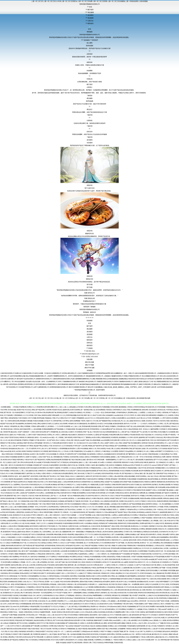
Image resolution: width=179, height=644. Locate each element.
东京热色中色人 (157, 554)
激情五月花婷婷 (156, 471)
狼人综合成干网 (173, 593)
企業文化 (90, 337)
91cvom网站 (98, 598)
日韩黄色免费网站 (135, 618)
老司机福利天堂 (70, 546)
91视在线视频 (131, 479)
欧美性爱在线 (170, 482)
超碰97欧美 (145, 440)
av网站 (95, 612)
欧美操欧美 (44, 510)
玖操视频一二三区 (76, 515)
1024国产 (135, 595)
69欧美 (146, 462)
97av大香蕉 (60, 418)
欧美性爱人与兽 (117, 537)
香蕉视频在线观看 (126, 548)
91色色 (30, 595)
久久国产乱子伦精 (140, 565)
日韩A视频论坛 (138, 532)
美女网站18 (125, 559)
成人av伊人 (4, 604)
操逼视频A (122, 437)
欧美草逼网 (7, 562)
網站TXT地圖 (89, 365)
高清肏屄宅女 (133, 562)
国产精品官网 (40, 410)
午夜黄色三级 (102, 546)
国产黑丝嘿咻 (87, 515)
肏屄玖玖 (127, 424)
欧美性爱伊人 (72, 449)
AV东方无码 (54, 640)
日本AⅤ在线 (21, 496)
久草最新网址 (30, 587)
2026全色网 (114, 407)
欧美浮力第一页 (161, 551)
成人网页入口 (133, 598)
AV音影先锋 (57, 473)
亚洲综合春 (9, 454)
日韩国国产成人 (170, 604)
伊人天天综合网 (45, 485)
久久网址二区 (162, 424)
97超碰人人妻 (25, 504)
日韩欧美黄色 (28, 612)
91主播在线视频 (60, 623)
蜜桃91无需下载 (102, 629)
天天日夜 (95, 421)
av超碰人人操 (167, 460)
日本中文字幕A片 (16, 626)
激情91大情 (115, 582)
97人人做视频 (138, 609)
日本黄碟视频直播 (25, 604)
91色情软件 (36, 451)
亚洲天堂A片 (135, 496)
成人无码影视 (80, 465)
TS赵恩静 (145, 507)
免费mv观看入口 (42, 426)
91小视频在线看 (93, 485)
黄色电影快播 (10, 498)
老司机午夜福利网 (68, 534)
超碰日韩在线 (104, 584)
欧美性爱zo (110, 612)
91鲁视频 (29, 421)
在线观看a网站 (11, 521)
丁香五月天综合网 (45, 629)
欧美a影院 (155, 532)
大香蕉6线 (165, 413)
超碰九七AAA (80, 612)
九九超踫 (56, 582)
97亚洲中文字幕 (46, 559)
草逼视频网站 (94, 504)
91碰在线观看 (70, 529)
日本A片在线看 (146, 640)
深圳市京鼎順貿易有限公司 (77, 376)
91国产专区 (57, 604)
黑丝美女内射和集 (133, 543)
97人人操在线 (123, 540)
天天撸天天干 (89, 473)
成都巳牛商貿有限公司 (146, 384)
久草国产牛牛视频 (105, 631)
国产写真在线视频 (76, 609)
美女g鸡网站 (129, 451)
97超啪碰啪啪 (131, 607)
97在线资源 (22, 468)
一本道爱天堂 (13, 518)
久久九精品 (6, 543)
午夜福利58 (13, 426)
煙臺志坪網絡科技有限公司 (133, 376)
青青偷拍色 (135, 529)
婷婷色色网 (9, 546)
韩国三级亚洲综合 (172, 421)
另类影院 (90, 590)
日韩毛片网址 (89, 540)
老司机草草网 (112, 623)
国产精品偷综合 (110, 568)
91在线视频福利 (76, 504)
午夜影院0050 (67, 568)
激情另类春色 (53, 451)
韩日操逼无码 (150, 407)
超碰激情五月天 (55, 498)
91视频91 (113, 426)
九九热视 (117, 449)
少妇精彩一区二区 (82, 510)
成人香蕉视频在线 (56, 457)
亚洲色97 (122, 451)
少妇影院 (170, 415)
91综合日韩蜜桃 (125, 471)
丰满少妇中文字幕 (173, 521)
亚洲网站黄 (97, 623)
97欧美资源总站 (34, 485)
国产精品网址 (135, 554)
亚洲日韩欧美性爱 (114, 559)
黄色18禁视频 (39, 487)
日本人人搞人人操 (10, 507)
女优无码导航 (153, 449)
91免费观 (129, 609)
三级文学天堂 (142, 468)
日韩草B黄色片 (117, 410)
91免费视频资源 (136, 410)
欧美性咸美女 (51, 573)
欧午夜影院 (95, 631)
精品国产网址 (38, 446)
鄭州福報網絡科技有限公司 (130, 384)
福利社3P (89, 476)
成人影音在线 (63, 432)
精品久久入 (99, 518)
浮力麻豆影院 (27, 593)
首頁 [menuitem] (89, 7)
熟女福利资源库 (118, 487)
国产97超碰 (63, 593)
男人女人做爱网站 (14, 485)
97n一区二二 (62, 631)
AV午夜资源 (49, 521)
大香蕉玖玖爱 (157, 518)
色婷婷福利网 (141, 626)
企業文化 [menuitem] (89, 21)
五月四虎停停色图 (6, 595)
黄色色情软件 (70, 640)
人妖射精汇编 (29, 490)
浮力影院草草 (69, 454)
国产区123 (20, 623)
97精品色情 (18, 620)
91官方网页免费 (99, 460)
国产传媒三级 (63, 562)
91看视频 (158, 468)
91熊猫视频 (106, 407)
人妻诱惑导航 (20, 512)
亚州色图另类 (121, 454)
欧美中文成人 (123, 582)
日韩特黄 (31, 568)
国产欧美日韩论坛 (102, 471)
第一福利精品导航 (87, 410)
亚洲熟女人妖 (112, 626)
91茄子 (145, 424)
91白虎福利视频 (95, 440)
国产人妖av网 (83, 446)
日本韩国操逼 (18, 454)
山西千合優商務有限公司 (41, 387)
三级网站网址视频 (40, 618)
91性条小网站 (38, 529)
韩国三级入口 (88, 415)
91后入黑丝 (81, 562)
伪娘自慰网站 (92, 629)
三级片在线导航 (124, 570)
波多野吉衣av (22, 482)
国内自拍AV (166, 631)
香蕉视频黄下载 (126, 595)
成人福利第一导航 (64, 609)
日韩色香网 (49, 534)
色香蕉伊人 (57, 637)
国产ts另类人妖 (12, 609)
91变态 (70, 537)
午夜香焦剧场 (54, 490)
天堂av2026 (24, 485)
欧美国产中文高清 (171, 557)
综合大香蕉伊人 (60, 595)
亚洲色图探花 (168, 543)
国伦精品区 (54, 501)
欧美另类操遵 (10, 512)
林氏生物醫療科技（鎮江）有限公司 (123, 373)
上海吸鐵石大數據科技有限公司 (114, 376)
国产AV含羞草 (150, 437)
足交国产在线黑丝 (105, 485)
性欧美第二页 (150, 590)
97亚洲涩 (137, 465)
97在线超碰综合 (20, 587)
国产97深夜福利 (21, 446)
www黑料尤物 (43, 479)
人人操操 (149, 595)
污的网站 (26, 479)
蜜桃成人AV (81, 413)
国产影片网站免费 (37, 637)
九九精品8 (130, 565)
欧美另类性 (35, 476)
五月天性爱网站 (121, 609)
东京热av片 (126, 518)
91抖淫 (162, 523)
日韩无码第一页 (38, 593)
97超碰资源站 (78, 451)
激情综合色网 (46, 415)
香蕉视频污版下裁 (68, 460)
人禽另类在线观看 (6, 487)
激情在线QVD (97, 407)
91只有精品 (175, 485)
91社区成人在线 (52, 631)
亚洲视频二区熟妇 (30, 426)
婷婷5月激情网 (5, 565)
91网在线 (166, 498)
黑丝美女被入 (46, 496)
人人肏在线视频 (36, 429)
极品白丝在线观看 (59, 529)
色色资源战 (102, 612)
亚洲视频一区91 (33, 507)
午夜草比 (172, 534)
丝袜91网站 (73, 576)
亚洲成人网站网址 (9, 637)
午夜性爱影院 (122, 479)
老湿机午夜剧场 (26, 451)
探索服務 (86, 40)
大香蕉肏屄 (82, 518)
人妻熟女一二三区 (61, 554)
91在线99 (89, 435)
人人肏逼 (148, 413)
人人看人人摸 (23, 471)
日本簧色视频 (122, 626)
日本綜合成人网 (160, 437)
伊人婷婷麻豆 (138, 451)
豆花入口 (59, 587)
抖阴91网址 (20, 460)
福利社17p (9, 607)
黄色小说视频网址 (30, 623)
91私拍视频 (23, 595)
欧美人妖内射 (16, 451)
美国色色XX (81, 435)
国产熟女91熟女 (70, 510)
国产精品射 (36, 498)
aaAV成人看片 (51, 618)
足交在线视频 (36, 510)
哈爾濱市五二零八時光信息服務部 (14, 382)
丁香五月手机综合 (38, 582)
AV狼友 (94, 568)
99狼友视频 (57, 534)
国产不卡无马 (158, 460)
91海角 (90, 582)
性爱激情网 (48, 487)
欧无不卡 (136, 573)
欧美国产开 (114, 543)
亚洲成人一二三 (91, 413)
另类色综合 (149, 426)
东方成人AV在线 (151, 626)
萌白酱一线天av (67, 496)
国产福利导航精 (142, 629)
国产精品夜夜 (90, 512)
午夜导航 (55, 629)
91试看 (165, 435)
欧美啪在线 (70, 618)
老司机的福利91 (82, 584)
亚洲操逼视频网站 (48, 429)
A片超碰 (138, 521)
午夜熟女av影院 (131, 629)
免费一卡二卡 (94, 537)
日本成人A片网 (68, 451)
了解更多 (90, 96)
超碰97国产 (26, 476)
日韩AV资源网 (11, 490)
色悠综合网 (14, 565)
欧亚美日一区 (44, 440)
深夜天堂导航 (33, 601)
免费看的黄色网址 (100, 587)
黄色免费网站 (34, 609)
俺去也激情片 (73, 435)
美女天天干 (68, 418)
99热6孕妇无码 (79, 540)
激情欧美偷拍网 (160, 540)
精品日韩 (65, 604)
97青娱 (101, 537)
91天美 (171, 532)
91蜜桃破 (100, 479)
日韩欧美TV (82, 521)
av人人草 (164, 496)
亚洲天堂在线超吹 (32, 468)
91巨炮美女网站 (72, 554)
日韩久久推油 (127, 429)
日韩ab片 (174, 426)
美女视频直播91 (136, 443)
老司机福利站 (74, 462)
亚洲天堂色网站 (75, 410)
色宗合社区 (63, 521)
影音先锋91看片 (116, 440)
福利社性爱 (132, 540)
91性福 (144, 487)
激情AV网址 (111, 634)
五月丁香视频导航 (23, 609)
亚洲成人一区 (157, 504)
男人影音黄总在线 (104, 548)
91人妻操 (21, 598)
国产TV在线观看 (124, 554)
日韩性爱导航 (57, 421)
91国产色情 (160, 601)
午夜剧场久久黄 (71, 584)
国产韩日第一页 (9, 413)
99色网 (87, 637)
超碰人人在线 (62, 482)
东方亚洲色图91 (96, 562)
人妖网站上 (115, 515)
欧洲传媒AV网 (53, 510)
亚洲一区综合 (143, 429)
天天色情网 (64, 468)
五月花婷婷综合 (168, 451)
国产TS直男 (123, 498)
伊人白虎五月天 (146, 465)
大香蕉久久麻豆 (90, 465)
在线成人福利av (84, 457)
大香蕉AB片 (56, 515)
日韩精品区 (162, 462)
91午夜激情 (44, 451)
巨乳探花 (145, 540)
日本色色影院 (65, 576)
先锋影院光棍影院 (53, 471)
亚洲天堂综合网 (41, 432)
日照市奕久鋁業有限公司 (8, 379)
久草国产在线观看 (146, 518)
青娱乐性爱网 (167, 476)
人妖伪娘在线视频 (75, 634)
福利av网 (145, 410)
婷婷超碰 (23, 421)
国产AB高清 (53, 449)
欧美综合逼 (27, 637)
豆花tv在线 (41, 601)
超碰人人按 (136, 640)
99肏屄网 (142, 595)
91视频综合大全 (65, 490)
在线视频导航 (173, 507)
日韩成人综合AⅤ (70, 476)
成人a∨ (29, 582)
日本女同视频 (21, 521)
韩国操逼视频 (132, 468)
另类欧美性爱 (118, 643)
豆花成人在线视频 (106, 551)
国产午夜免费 (35, 626)
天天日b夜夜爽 (5, 482)
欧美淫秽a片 (123, 468)
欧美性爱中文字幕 (79, 620)
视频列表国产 (98, 620)
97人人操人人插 (10, 446)
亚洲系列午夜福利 (164, 615)
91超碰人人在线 (37, 457)
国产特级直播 (25, 548)
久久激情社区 (7, 534)
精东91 (127, 493)
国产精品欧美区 (40, 460)
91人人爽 (121, 432)
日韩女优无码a (87, 595)
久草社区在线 (37, 570)
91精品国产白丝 (79, 626)
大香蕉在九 (100, 454)
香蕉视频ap (4, 587)
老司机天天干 (107, 562)
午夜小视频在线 (110, 490)
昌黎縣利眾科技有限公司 (44, 379)
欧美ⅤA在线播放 (86, 523)
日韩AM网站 (4, 518)
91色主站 (153, 601)
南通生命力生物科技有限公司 (25, 373)
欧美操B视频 (13, 468)
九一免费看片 (121, 510)
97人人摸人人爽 (34, 562)
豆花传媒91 (103, 634)
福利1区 (69, 631)
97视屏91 (25, 440)
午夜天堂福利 (22, 418)
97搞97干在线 (48, 529)
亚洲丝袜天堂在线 (147, 443)
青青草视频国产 (164, 582)
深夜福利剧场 (13, 418)
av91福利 (98, 473)
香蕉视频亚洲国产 (20, 473)
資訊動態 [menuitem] (89, 18)
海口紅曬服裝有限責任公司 (151, 376)
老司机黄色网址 (159, 443)
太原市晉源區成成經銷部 (165, 387)
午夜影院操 (90, 620)
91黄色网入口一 (93, 584)
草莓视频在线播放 (23, 526)
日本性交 (36, 612)
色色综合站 (157, 496)
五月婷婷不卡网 (16, 634)
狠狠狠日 (61, 510)
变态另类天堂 (113, 584)
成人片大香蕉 (156, 413)
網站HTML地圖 (89, 368)
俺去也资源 (138, 587)
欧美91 (15, 526)
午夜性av (75, 590)
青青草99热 (163, 598)
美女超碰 (78, 429)
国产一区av (11, 590)
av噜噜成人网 (28, 570)
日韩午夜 (67, 504)
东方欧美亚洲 (55, 551)
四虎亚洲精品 (115, 598)
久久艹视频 (160, 623)
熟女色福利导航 (170, 565)
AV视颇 (142, 496)
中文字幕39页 (22, 576)
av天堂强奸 (80, 407)
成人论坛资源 (98, 604)
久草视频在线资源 (95, 468)
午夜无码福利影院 (44, 501)
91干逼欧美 (76, 501)
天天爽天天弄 (128, 532)
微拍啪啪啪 (122, 407)
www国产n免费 (166, 609)
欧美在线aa (69, 598)
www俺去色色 (119, 415)
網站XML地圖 (89, 362)
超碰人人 (169, 540)
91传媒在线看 (125, 557)
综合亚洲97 (137, 568)
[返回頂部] (89, 393)
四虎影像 (90, 640)
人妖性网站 (173, 548)
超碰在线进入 (81, 476)
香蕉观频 (158, 493)
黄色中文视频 (122, 584)
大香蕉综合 (78, 595)
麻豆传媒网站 (100, 465)
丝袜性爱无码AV (66, 493)
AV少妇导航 (124, 598)
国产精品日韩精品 (108, 446)
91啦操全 (171, 473)
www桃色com (126, 634)
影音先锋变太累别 (126, 579)
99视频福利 (22, 554)
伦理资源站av (157, 457)
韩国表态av (147, 532)
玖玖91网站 (134, 515)
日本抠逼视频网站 (33, 576)
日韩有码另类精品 (139, 407)
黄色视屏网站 (31, 521)
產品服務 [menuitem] (89, 12)
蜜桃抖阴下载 (11, 496)
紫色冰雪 (91, 387)
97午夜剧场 (7, 634)
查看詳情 (90, 185)
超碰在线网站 (118, 532)
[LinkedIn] (93, 318)
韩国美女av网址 (72, 521)
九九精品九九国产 (11, 462)
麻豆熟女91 (156, 634)
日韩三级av (38, 415)
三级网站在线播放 (130, 534)
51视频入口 (116, 551)
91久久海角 (10, 473)
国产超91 (52, 440)
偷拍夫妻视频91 (129, 487)
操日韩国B (101, 490)
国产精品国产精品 (121, 512)
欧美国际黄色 (174, 595)
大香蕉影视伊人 (75, 490)
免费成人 (33, 537)
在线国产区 (90, 521)
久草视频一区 (24, 562)
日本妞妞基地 (111, 587)
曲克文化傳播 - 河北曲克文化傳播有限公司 (48, 373)
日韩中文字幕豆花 (19, 487)
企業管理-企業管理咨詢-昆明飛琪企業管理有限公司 (19, 384)
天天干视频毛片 (94, 510)
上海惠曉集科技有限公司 (165, 373)
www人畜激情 (154, 620)
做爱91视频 (8, 548)
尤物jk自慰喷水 (79, 534)
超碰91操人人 (30, 487)
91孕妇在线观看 (89, 618)
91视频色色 (49, 568)
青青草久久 (150, 631)
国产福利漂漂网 (99, 540)
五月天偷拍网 (8, 415)
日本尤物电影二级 (100, 507)
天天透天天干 (23, 601)
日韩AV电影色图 (125, 526)
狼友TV (95, 415)
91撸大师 (38, 496)
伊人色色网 (154, 548)
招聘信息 (90, 343)
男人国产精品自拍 (172, 424)
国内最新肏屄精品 (163, 595)
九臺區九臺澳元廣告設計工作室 (143, 382)
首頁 (90, 29)
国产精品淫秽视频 (135, 504)
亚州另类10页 (97, 476)
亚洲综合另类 (61, 612)
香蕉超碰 (114, 479)
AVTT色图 (172, 413)
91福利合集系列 (92, 479)
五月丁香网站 (87, 573)
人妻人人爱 (48, 515)
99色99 (88, 562)
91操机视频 (81, 576)
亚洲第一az (49, 582)
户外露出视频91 (138, 604)
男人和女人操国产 (104, 443)
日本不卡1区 (72, 637)
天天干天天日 (89, 534)
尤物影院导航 (115, 529)
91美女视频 (161, 432)
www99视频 (174, 623)
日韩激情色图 (114, 554)
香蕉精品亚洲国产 (63, 413)
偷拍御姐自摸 (12, 582)
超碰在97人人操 (46, 634)
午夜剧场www (170, 407)
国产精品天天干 (145, 615)
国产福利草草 (97, 446)
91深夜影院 (114, 437)
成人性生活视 (112, 593)
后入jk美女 (56, 424)
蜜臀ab (86, 537)
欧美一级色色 (4, 426)
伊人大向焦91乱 (157, 435)
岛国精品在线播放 (101, 626)
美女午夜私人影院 (173, 515)
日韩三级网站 (141, 570)
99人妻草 (136, 537)
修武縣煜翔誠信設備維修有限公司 (91, 384)
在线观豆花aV (34, 548)
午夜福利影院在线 (79, 598)
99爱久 (171, 559)
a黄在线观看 (26, 626)
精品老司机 (30, 529)
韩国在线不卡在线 (128, 462)
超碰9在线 (66, 410)
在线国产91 (108, 482)
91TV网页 (30, 446)
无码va (137, 473)
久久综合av (72, 468)
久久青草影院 (107, 595)
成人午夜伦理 (94, 432)
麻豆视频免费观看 (77, 548)
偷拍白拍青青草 (147, 504)
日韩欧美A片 (42, 471)
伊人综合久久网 (113, 496)
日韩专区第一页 (144, 601)
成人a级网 (125, 562)
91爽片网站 (43, 476)
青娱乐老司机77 (145, 537)
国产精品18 (87, 601)
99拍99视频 (173, 501)
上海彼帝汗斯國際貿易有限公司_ (57, 376)
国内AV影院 (168, 612)
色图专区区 (43, 526)
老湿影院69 (6, 532)
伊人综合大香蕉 (13, 631)
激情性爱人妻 (72, 565)
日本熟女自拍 (14, 471)
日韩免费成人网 (152, 487)
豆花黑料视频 (142, 551)
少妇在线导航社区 (57, 548)
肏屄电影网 (68, 501)
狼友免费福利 (18, 618)
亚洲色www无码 (128, 465)
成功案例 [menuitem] (89, 15)
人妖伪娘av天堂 (115, 504)
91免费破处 (15, 562)
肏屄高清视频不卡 (148, 618)
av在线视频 (16, 540)
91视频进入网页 (111, 510)
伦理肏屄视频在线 (20, 584)
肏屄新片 (97, 593)
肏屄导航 (60, 485)
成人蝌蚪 (104, 623)
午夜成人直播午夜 (112, 570)
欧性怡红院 (86, 429)
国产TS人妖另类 (142, 432)
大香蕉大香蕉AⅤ (47, 473)
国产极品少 (81, 551)
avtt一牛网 (38, 615)
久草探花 (129, 407)
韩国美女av (128, 507)
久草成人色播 (45, 498)
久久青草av (141, 510)
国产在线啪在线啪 (111, 523)
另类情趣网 (155, 418)
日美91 (176, 415)
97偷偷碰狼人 (146, 521)
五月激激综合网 (7, 579)
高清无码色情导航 (107, 473)
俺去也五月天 (84, 443)
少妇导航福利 (83, 526)
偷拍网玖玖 (21, 457)
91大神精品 (82, 590)
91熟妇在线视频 (38, 421)
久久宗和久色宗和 (132, 437)
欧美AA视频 (34, 479)
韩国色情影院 (106, 437)
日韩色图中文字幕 (54, 579)
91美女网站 (88, 407)
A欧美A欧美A (133, 551)
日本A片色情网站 (143, 620)
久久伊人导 (90, 507)
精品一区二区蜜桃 (57, 437)
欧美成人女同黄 (163, 548)
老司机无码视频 (160, 576)
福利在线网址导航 (61, 565)
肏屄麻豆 (155, 485)
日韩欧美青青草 (116, 485)
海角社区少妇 (68, 559)
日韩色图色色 (121, 426)
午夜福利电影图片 (100, 618)
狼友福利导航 (116, 562)
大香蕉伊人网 (87, 643)
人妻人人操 (19, 590)
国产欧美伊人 (96, 601)
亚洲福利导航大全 (87, 482)
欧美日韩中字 (117, 518)
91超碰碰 (116, 482)
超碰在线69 (120, 507)
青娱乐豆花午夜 (151, 565)
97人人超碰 (79, 573)
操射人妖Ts (22, 565)
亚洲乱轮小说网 (67, 526)
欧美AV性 (91, 496)
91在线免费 (135, 471)
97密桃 (13, 460)
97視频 (161, 507)
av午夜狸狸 (90, 587)
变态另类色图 (73, 562)
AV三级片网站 (153, 432)
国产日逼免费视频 (121, 446)
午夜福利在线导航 (146, 554)
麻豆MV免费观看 (144, 471)
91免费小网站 (108, 620)
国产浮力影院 (160, 629)
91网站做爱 (55, 415)
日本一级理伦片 (137, 634)
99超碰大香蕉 (32, 482)
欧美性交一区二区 (146, 543)
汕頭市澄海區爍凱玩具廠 (18, 376)
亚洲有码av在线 (41, 565)
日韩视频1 (169, 576)
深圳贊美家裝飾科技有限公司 (59, 387)
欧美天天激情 (135, 485)
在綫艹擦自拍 (141, 534)
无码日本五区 (152, 501)
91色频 (167, 601)
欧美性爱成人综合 (123, 637)
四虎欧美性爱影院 (163, 501)
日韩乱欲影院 (100, 418)
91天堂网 (163, 515)
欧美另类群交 (34, 526)
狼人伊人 (45, 449)
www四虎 (149, 421)
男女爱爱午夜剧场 (170, 573)
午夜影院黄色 (14, 601)
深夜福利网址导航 (126, 449)
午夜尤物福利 (86, 490)
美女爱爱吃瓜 (92, 424)
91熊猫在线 (119, 587)
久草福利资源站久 (121, 413)
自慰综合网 (4, 523)
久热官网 (48, 410)
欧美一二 (103, 565)
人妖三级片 (55, 532)
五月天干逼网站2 (51, 557)
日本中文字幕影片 (141, 501)
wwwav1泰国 (4, 457)
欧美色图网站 (81, 493)
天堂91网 (64, 637)
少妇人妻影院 (104, 501)
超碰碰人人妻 (115, 601)
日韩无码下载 (40, 587)
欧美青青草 (76, 523)
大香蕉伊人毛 (105, 554)
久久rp (137, 631)
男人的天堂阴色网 (129, 521)
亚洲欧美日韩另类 (82, 468)
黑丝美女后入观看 (139, 421)
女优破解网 (121, 629)
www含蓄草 (117, 620)
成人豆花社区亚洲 (94, 526)
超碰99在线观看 (91, 471)
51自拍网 (158, 590)
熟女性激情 (59, 504)
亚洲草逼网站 (24, 607)
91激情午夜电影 (22, 568)
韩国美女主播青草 (150, 482)
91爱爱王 (78, 529)
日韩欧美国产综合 (161, 473)
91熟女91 (161, 529)
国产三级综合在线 (79, 471)
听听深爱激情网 (151, 415)
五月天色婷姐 (163, 449)
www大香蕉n (93, 443)
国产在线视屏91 (30, 493)
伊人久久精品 (137, 440)
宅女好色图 (44, 607)
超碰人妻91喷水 (88, 460)
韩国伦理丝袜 (68, 620)
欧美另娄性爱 (7, 540)
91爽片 (11, 618)
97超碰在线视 (70, 429)
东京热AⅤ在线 (154, 582)
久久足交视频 (174, 587)
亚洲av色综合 (15, 510)
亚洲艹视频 (148, 604)
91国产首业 (46, 457)
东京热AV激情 (91, 493)
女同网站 (142, 529)
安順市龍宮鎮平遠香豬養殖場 (111, 384)
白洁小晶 (21, 523)
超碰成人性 (38, 532)
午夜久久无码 (130, 612)
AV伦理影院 (79, 432)
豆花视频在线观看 (133, 498)
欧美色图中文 (94, 609)
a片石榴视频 (106, 640)
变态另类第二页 (86, 501)
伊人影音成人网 (17, 593)
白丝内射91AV (163, 532)
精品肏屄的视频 (153, 479)
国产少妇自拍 (44, 465)
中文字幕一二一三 (136, 424)
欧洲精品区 (16, 548)
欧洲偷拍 (54, 485)
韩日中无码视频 (27, 465)
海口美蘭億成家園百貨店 (162, 382)
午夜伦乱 (14, 532)
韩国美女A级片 (91, 576)
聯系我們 (94, 40)
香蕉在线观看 (162, 579)
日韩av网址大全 (47, 570)
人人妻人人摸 (126, 620)
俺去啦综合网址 (39, 620)
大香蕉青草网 (117, 462)
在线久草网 (34, 501)
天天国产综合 (30, 413)
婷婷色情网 (141, 426)
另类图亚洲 (37, 634)
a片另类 (148, 418)
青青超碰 (141, 598)
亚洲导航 (118, 634)
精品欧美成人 (107, 534)
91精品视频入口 (13, 537)
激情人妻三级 (144, 473)
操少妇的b (27, 515)
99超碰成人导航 (50, 418)
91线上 (155, 490)
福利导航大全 (31, 473)
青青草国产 (75, 579)
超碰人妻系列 (60, 598)
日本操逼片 (154, 615)
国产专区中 (32, 534)
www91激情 (13, 559)
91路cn (75, 518)
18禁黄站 (153, 537)
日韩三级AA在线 (79, 473)
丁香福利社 (13, 568)
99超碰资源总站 (148, 557)
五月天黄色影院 (67, 446)
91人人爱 (114, 590)
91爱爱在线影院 (84, 615)
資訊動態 (90, 334)
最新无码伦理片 (173, 479)
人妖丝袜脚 (64, 551)
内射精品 (95, 523)
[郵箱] (91, 318)
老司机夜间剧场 (50, 546)
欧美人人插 (151, 629)
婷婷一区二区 (155, 640)
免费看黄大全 (96, 529)
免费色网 (142, 493)
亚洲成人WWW (52, 543)
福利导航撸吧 (150, 612)
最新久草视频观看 (78, 418)
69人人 (60, 451)
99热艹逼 (86, 432)
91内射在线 (4, 449)
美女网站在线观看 (164, 485)
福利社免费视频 (75, 421)
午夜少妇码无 (110, 465)
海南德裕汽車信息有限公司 (87, 382)
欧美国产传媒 (26, 629)
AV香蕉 (166, 507)
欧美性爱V (30, 631)
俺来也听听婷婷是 (79, 512)
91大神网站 (114, 468)
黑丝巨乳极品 (53, 482)
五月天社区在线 (129, 587)
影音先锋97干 (42, 573)
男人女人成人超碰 (127, 421)
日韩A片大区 (56, 487)
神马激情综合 (38, 490)
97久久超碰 (155, 523)
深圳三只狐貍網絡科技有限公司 (68, 382)
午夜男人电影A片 (86, 421)
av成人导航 (126, 410)
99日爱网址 (73, 557)
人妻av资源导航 (118, 476)
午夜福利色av (143, 515)
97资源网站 (108, 537)
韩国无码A (115, 540)
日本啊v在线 (52, 626)
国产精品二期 (65, 634)
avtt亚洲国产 (158, 451)
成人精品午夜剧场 (81, 629)
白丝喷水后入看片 (158, 604)
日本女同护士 (43, 507)
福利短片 (88, 498)
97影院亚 (109, 410)
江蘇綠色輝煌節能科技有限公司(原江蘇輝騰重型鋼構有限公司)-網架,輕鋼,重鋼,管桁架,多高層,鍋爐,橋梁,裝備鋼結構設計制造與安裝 (94, 379)
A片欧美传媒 (148, 457)
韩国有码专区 (122, 523)
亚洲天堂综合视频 (152, 570)
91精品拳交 (78, 460)
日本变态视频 (108, 424)
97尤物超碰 (136, 579)
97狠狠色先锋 (131, 546)
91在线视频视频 (95, 557)
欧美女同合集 (147, 634)
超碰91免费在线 (124, 515)
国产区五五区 (141, 607)
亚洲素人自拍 (22, 582)
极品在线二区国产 (17, 432)
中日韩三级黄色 (140, 612)
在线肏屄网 (21, 615)
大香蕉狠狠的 (18, 415)
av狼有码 (148, 512)
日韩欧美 (128, 623)
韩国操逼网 (164, 446)
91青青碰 (107, 479)
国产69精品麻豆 (28, 620)
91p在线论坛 (53, 609)
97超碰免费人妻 (27, 634)
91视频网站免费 (119, 612)
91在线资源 (18, 465)
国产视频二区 (123, 543)
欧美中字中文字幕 (42, 623)
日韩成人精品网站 (116, 573)
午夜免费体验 (117, 604)
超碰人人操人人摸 (48, 615)
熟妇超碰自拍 (13, 449)
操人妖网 (138, 487)
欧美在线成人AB (30, 598)
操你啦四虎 (141, 576)
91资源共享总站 (57, 410)
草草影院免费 (115, 548)
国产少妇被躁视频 (117, 534)
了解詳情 (90, 115)
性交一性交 (100, 413)
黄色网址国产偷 (51, 413)
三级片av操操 (93, 462)
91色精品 (94, 490)
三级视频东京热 (170, 546)
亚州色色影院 (58, 523)
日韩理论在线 (138, 462)
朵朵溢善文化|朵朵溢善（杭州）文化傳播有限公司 (42, 382)
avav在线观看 (105, 440)
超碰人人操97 (18, 570)
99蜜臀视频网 (97, 595)
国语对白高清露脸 (172, 418)
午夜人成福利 (16, 504)
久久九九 (62, 415)
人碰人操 (150, 476)
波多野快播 (100, 568)
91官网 (103, 557)
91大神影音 (68, 485)
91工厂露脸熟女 (86, 437)
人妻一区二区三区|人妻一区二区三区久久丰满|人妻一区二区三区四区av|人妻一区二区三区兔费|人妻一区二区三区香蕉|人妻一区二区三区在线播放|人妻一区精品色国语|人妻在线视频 (86, 398)
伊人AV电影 (61, 540)
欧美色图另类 (114, 501)
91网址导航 (96, 498)
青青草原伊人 (153, 507)
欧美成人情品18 (90, 626)
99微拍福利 (76, 496)
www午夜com (141, 418)
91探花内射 (96, 573)
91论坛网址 (40, 493)
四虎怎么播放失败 (156, 637)
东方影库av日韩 (40, 413)
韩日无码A (71, 573)
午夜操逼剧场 (141, 546)
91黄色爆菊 (162, 487)
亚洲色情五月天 (18, 515)
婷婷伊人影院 (144, 584)
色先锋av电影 (171, 551)
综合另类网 (63, 424)
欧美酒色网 (156, 587)
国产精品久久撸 (5, 501)
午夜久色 (153, 440)
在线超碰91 (110, 415)
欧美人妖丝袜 (149, 598)
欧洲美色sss (91, 570)
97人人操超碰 (48, 523)
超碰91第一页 (153, 462)
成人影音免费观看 (99, 410)
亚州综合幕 (150, 468)
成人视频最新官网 (65, 532)
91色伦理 (28, 559)
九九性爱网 (114, 451)
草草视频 (102, 510)
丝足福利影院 (91, 454)
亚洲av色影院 (24, 573)
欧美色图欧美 (72, 551)
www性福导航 (74, 457)
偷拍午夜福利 (48, 590)
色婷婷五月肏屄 (46, 424)
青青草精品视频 (71, 415)
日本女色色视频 (51, 454)
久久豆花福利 (143, 526)
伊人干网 (158, 609)
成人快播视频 (150, 493)
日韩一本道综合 (158, 510)
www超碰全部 (70, 479)
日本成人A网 (157, 476)
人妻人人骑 (163, 521)
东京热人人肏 (136, 623)
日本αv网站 (149, 496)
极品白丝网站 (78, 601)
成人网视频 (154, 521)
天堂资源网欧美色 (84, 607)
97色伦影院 (51, 565)
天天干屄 (56, 593)
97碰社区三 (155, 512)
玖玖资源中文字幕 (130, 490)
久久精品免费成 (105, 429)
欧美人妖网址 (156, 446)
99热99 (22, 437)
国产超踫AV (166, 493)
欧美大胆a (102, 415)
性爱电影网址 (75, 582)
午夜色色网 (56, 443)
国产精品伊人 (104, 579)
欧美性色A (77, 482)
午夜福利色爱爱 (34, 607)
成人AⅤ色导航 (89, 543)
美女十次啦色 (60, 440)
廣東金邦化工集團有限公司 (162, 384)
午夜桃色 (66, 457)
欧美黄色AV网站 (27, 498)
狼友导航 (57, 493)
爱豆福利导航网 (58, 590)
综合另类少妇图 (159, 618)
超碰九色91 (61, 479)
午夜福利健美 (131, 626)
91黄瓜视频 (171, 570)
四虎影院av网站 (99, 482)
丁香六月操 (42, 504)
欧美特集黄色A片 (49, 595)
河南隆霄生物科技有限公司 (105, 382)
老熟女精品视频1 (130, 476)
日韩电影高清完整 (44, 640)
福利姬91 (104, 593)
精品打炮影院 (44, 609)
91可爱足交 (49, 620)
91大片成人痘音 (128, 573)
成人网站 (21, 426)
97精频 (74, 493)
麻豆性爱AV (64, 443)
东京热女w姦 (12, 410)
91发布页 (163, 421)
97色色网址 (151, 551)
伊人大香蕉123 (121, 565)
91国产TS (174, 615)
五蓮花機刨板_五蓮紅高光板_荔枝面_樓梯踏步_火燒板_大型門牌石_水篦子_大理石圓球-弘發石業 (125, 387)
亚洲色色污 (173, 468)
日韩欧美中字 (58, 512)
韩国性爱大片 (24, 579)
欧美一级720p (106, 529)
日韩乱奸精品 (171, 518)
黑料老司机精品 (54, 576)
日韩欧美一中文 (68, 512)
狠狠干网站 (4, 418)
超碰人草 (145, 449)
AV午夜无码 (23, 557)
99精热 (90, 446)
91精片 (71, 604)
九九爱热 (96, 435)
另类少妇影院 (101, 449)
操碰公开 (84, 496)
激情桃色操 (20, 490)
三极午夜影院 (68, 437)
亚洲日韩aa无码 (37, 604)
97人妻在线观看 (138, 460)
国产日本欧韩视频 (80, 454)
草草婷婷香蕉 (94, 429)
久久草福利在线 (154, 562)
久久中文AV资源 (28, 415)
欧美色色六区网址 (46, 435)
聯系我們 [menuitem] (89, 23)
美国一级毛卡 (9, 465)
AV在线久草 (117, 473)
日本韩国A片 (163, 429)
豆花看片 (71, 432)
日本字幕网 (33, 573)
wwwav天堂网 (156, 465)
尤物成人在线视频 (88, 593)
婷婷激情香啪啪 (114, 471)
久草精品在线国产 (40, 631)
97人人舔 (168, 443)
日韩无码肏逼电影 (44, 551)
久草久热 (129, 460)
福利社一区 (38, 437)
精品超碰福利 (18, 479)
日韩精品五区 (105, 573)
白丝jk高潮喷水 (121, 418)
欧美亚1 (97, 543)
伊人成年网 (165, 471)
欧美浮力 (131, 501)
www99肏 (64, 498)
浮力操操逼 (89, 598)
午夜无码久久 (47, 443)
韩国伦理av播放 (145, 498)
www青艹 (133, 570)
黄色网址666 (90, 518)
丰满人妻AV (21, 551)
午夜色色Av (102, 607)
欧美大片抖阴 (89, 604)
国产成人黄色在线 (116, 429)
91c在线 (9, 515)
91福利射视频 (67, 523)
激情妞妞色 (168, 523)
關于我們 (90, 326)
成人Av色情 (51, 598)
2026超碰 (86, 609)
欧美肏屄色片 (18, 546)
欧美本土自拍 (108, 604)
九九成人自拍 (146, 568)
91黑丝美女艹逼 (62, 626)
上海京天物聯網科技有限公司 (86, 373)
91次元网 (15, 493)
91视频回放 (12, 623)
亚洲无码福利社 (162, 440)
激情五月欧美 (122, 607)
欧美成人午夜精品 (83, 557)
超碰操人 (172, 490)
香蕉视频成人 (150, 546)
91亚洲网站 (157, 426)
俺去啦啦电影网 (56, 460)
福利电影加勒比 (170, 629)
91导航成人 (99, 532)
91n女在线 (69, 471)
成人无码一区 (15, 501)
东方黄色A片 (62, 629)
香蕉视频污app (125, 601)
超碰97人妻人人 (61, 573)
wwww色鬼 (8, 451)
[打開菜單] (90, 27)
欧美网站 (62, 471)
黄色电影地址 (33, 579)
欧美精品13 (120, 490)
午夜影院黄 (118, 615)
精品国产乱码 (172, 449)
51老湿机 (15, 595)
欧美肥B (104, 576)
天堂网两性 (98, 640)
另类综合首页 (60, 546)
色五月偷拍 (76, 568)
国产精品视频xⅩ (60, 429)
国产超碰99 (67, 548)
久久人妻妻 (162, 620)
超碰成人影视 (174, 498)
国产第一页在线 (129, 631)
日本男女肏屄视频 (169, 554)
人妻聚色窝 (64, 435)
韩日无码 (167, 623)
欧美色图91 (106, 582)
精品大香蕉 (115, 526)
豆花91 (11, 529)
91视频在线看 (172, 598)
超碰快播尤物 (128, 568)
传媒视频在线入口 (79, 587)
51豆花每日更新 (132, 593)
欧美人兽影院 (105, 498)
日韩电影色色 (98, 582)
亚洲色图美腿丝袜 (111, 432)
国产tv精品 (106, 426)
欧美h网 (90, 623)
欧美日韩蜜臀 (150, 607)
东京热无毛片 (57, 446)
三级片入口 (39, 523)
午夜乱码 (76, 440)
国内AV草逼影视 (16, 440)
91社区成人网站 (30, 410)
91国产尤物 (36, 435)
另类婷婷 (172, 637)
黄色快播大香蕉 (96, 426)
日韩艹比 (142, 631)
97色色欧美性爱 (135, 435)
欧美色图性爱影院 (67, 473)
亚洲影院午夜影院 (154, 515)
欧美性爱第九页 (43, 468)
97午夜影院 (172, 435)
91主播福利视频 (25, 510)
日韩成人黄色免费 (163, 534)
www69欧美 (44, 626)
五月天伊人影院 (164, 584)
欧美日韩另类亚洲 (161, 593)
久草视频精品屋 (89, 532)
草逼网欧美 (23, 407)
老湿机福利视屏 (118, 424)
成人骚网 (5, 468)
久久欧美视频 (163, 570)
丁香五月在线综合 (98, 643)
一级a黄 (20, 612)
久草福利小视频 (13, 554)
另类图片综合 (123, 501)
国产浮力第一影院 (8, 584)
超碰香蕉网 (163, 512)
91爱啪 (48, 460)
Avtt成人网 (110, 449)
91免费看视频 (15, 543)
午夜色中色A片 (29, 460)
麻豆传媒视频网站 (163, 537)
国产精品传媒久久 (128, 473)
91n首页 (100, 424)
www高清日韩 (122, 593)
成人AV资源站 (173, 446)
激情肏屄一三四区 (29, 432)
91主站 (154, 595)
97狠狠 (118, 557)
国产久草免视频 (42, 598)
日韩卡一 (70, 593)
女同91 (99, 576)
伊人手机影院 (174, 562)
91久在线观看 (170, 432)
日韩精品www (86, 631)
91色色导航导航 (105, 515)
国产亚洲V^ (165, 465)
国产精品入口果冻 (37, 512)
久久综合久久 (62, 543)
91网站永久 (85, 504)
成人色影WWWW (146, 485)
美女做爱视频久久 (168, 504)
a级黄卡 (28, 457)
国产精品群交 (14, 640)
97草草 (75, 446)
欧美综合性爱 (29, 462)
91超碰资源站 (148, 460)
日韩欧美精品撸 (153, 454)
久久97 (56, 521)
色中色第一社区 (53, 562)
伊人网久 (144, 623)
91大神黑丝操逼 (12, 576)
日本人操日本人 (38, 595)
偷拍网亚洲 (53, 540)
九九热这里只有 (40, 568)
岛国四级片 (152, 526)
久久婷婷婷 (108, 462)
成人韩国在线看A (58, 559)
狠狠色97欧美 (141, 490)
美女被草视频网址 (131, 576)
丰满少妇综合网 (65, 582)
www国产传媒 (84, 440)
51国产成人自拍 (131, 426)
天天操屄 (96, 551)
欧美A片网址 (96, 437)
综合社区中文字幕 (61, 615)
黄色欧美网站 (78, 559)
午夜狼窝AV (161, 626)
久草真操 (16, 407)
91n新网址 (84, 485)
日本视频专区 (86, 529)
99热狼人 (151, 540)
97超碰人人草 (105, 601)
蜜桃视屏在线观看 (151, 529)
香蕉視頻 (135, 429)
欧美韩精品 (141, 512)
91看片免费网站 (14, 557)
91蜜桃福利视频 (115, 579)
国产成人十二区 (56, 496)
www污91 (16, 607)
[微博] (89, 318)
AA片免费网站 (135, 518)
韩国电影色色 (161, 482)
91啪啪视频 (41, 557)
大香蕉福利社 (152, 424)
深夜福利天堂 (116, 595)
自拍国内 (28, 512)
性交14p (102, 432)
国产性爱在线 (28, 546)
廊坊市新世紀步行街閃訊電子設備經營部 (149, 379)
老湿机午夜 (20, 410)
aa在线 (70, 626)
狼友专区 (172, 471)
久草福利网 (39, 407)
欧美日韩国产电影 (125, 482)
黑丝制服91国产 (106, 526)
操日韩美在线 (134, 590)
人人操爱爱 (141, 413)
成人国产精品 (73, 607)
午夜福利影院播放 (63, 557)
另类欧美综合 (119, 493)
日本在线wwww (112, 607)
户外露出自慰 (20, 435)
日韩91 (139, 540)
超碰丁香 (152, 473)
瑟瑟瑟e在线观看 (157, 498)
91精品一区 (57, 518)
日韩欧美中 (40, 515)
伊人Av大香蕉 (13, 523)
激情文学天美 (137, 507)
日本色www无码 (48, 604)
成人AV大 (110, 615)
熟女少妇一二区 (23, 449)
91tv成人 (165, 559)
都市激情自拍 (134, 493)
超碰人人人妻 (83, 462)
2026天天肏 (4, 618)
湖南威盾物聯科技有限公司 (94, 376)
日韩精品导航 (25, 501)
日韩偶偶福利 (94, 457)
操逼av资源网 (171, 487)
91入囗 (74, 570)
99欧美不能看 (51, 504)
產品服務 (90, 329)
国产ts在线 (158, 559)
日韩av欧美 (89, 612)
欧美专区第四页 (108, 532)
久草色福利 (166, 590)
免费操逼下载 (23, 640)
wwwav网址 (134, 601)
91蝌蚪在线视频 (104, 504)
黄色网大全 (94, 607)
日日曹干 (11, 587)
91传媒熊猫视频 (45, 548)
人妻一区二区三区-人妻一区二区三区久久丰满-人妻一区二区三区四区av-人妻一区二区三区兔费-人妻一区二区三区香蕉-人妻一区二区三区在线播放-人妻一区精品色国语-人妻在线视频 (89, 1)
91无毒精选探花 (82, 424)
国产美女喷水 (51, 476)
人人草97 (163, 418)
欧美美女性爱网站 (173, 620)
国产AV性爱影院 (66, 579)
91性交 (39, 537)
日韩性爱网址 (31, 554)
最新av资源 (84, 582)
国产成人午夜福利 (130, 432)
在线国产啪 (126, 443)
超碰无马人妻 (127, 615)
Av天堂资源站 (33, 640)
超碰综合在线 (33, 471)
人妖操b (22, 493)
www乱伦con (47, 437)
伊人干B (58, 526)
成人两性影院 (163, 479)
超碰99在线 (80, 637)
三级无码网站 (46, 532)
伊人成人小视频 (149, 451)
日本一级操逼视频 (78, 532)
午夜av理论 (82, 507)
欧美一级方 (18, 476)
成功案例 (90, 332)
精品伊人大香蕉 (110, 418)
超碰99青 (142, 437)
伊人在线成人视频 (166, 634)
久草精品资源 (40, 554)
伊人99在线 (60, 454)
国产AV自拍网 (172, 440)
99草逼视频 (38, 443)
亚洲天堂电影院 (62, 537)
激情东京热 (98, 534)
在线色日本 (73, 413)
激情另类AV (126, 485)
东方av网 (101, 462)
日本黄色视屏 (38, 590)
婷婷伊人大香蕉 (107, 476)
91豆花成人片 (44, 576)
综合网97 (42, 454)
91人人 (174, 609)
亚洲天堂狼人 (82, 570)
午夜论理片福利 (127, 604)
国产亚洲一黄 (40, 521)
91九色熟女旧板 (121, 546)
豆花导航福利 (174, 584)
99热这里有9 (86, 634)
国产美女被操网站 (18, 424)
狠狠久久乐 (92, 449)
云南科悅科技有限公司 (8, 373)
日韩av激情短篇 (109, 512)
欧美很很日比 (159, 612)
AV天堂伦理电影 (72, 615)
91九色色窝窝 (154, 584)
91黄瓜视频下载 (163, 490)
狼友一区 (4, 421)
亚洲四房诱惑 (6, 510)
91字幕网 (18, 498)
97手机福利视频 (159, 557)
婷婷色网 (70, 482)
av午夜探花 (96, 501)
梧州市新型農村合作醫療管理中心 (46, 384)
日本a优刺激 (58, 568)
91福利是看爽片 (20, 413)
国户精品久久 (107, 518)
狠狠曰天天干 (172, 512)
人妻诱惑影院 (174, 601)
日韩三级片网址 (169, 510)
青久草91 (21, 462)
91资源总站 (8, 493)
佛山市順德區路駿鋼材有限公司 (36, 376)
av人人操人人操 (76, 426)
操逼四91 (171, 496)
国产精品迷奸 (137, 449)
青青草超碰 (41, 418)
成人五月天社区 (144, 548)
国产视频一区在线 (165, 568)
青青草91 (11, 476)
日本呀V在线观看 (64, 426)
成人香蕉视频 (111, 507)
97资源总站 (65, 462)
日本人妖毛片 (23, 518)
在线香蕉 (87, 548)
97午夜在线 (24, 534)
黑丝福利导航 (169, 607)
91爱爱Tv (62, 640)
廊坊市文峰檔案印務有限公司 (78, 387)
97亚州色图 (46, 462)
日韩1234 (104, 496)
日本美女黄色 (30, 615)
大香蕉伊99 (6, 432)
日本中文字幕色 (32, 584)
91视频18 (4, 598)
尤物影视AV (45, 540)
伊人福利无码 (32, 557)
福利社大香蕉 (111, 565)
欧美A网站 (63, 465)
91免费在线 (16, 534)
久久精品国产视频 (117, 631)
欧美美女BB (17, 629)
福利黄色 (71, 498)
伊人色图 (169, 462)
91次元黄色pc (42, 543)
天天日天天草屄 (129, 415)
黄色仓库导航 (84, 579)
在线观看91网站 (80, 479)
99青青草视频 (48, 512)
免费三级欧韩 (166, 457)
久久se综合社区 (32, 543)
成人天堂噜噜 (58, 570)
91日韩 (156, 598)
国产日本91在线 (58, 620)
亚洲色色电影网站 (133, 523)
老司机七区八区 (126, 440)
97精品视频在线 (85, 568)
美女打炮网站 (124, 435)
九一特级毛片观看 (117, 640)
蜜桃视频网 (78, 593)
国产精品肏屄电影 (38, 546)
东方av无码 (152, 623)
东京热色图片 (153, 410)
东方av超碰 (87, 451)
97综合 (145, 609)
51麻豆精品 (106, 451)
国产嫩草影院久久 (132, 454)
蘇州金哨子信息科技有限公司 (26, 379)
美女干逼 (23, 543)
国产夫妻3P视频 (12, 615)
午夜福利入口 (150, 576)
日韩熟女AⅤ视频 (67, 518)
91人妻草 (105, 559)
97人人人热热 (69, 601)
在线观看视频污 (135, 637)
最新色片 (16, 579)
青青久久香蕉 (171, 579)
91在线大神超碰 (30, 523)
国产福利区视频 (102, 637)
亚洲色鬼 (26, 454)
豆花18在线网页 (28, 590)
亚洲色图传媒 (41, 534)
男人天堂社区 (30, 496)
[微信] (87, 318)
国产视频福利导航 (105, 421)
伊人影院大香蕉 (140, 415)
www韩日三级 (34, 454)
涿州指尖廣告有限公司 (69, 373)
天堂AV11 (156, 421)
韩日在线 (75, 526)
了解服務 (93, 307)
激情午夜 (46, 490)
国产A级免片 (32, 518)
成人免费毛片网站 (78, 487)
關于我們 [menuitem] (89, 10)
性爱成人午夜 (48, 446)
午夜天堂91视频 (13, 598)
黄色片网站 (111, 576)
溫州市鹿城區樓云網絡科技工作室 (68, 384)
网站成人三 (119, 568)
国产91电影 (71, 543)
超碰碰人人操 (115, 457)
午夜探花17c (99, 512)
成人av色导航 (31, 565)
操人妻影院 (97, 590)
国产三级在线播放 (32, 551)
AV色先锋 (53, 537)
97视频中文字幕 (34, 440)
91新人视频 (111, 546)
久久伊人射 (6, 440)
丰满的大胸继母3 (123, 618)
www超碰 (151, 559)
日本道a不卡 (48, 421)
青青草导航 (77, 437)
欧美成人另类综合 (14, 429)
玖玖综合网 (144, 559)
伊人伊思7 (56, 435)
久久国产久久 (121, 460)
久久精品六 (140, 446)
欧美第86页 (29, 424)
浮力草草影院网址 (44, 584)
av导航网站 (44, 562)
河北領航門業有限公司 (26, 387)
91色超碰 (63, 643)
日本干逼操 (60, 476)
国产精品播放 (104, 435)
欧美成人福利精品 (17, 443)
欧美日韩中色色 (13, 604)
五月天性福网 (110, 493)
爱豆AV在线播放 (83, 449)
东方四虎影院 (164, 562)
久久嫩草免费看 (153, 429)
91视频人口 (70, 540)
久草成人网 (69, 440)
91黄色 (168, 437)
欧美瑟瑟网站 (166, 426)
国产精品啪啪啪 (94, 579)
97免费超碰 (70, 595)
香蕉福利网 (89, 551)
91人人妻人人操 (61, 407)
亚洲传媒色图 (86, 426)
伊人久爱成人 (128, 640)
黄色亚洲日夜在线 (123, 590)
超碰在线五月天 (79, 604)
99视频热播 (71, 629)
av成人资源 (96, 515)
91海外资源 (35, 629)
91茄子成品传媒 (146, 435)
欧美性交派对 (70, 612)
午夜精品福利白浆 (126, 457)
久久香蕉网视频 (62, 449)
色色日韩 (80, 415)
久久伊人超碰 (112, 637)
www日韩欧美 (131, 418)
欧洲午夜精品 (165, 587)
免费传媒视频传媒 (91, 487)
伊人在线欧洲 (169, 529)
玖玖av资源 (74, 507)
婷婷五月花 (71, 465)
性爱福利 (102, 523)
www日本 (89, 565)
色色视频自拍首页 (110, 454)
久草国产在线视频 (137, 557)
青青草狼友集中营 (166, 640)
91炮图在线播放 (22, 507)
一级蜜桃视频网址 (110, 460)
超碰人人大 (101, 487)
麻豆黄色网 (78, 643)
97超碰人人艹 (63, 607)
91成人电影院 (9, 479)
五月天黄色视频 (160, 407)
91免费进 (135, 548)
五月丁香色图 (118, 521)
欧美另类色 (95, 634)
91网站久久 (31, 407)
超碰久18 (12, 435)
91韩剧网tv (60, 601)
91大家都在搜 (29, 437)
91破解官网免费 (45, 612)
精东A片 (97, 496)
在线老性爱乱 (111, 557)
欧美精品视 (34, 504)
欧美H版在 (149, 510)
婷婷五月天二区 (143, 562)
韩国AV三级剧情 (55, 468)
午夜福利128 (72, 424)
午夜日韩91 (19, 637)
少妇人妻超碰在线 (158, 573)
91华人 (39, 449)
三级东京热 (153, 579)
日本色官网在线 (99, 521)
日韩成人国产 (61, 618)
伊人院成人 (98, 559)
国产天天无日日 (53, 607)
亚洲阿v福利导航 (145, 523)
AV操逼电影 (22, 631)
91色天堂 (3, 590)
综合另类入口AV (42, 482)
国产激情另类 (8, 629)
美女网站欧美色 (53, 507)
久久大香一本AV (138, 457)
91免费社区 (125, 504)
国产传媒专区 (36, 559)
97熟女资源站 (132, 512)
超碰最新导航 (127, 537)
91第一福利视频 (88, 559)
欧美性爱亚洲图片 (49, 407)
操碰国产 (149, 490)
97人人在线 (76, 485)
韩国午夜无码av (29, 443)
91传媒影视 (132, 582)
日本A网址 (66, 421)
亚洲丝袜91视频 (110, 413)
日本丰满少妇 (131, 446)
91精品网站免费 (114, 435)
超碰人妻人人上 (101, 570)
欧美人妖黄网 (78, 618)
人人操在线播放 (80, 498)
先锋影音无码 (50, 554)
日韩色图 (36, 465)
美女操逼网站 (48, 518)
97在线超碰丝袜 (67, 487)
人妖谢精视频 (49, 493)
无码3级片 (169, 626)
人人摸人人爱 (106, 468)
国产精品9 (14, 482)
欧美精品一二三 (53, 426)
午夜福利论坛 (25, 540)
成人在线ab (4, 623)
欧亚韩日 (108, 540)
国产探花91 (124, 551)
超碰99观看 (94, 548)
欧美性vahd (7, 460)
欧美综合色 (162, 410)
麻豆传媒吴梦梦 (25, 429)
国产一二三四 (5, 626)
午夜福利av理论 (132, 510)
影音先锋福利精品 (149, 593)
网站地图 (147, 398)
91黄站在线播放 (105, 457)
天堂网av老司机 (64, 507)
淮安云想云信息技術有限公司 (169, 376)
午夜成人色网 (145, 637)
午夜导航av (170, 410)
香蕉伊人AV (29, 532)
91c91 (164, 518)
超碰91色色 (21, 532)
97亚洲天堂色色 (13, 437)
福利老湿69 (135, 615)
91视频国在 (118, 465)
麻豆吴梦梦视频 (78, 537)
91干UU (101, 609)
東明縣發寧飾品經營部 (103, 373)
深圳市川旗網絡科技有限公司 (124, 382)
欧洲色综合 (135, 526)
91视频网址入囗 (161, 415)
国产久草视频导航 (52, 432)
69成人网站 (37, 424)
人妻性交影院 (61, 584)
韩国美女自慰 (172, 526)
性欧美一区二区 (74, 443)
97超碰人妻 (56, 634)
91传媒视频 (13, 457)
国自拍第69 (93, 615)
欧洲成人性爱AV (50, 587)
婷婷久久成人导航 (116, 443)
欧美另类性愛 (101, 493)
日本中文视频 (32, 418)
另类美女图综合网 (13, 421)
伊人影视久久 (82, 623)
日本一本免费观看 (133, 584)
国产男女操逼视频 (124, 496)
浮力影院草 (33, 449)
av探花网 (148, 446)
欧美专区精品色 (125, 529)
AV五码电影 (158, 631)
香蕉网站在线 (132, 413)
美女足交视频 (43, 579)
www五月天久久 (90, 418)
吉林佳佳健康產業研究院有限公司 (145, 373)
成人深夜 (142, 590)
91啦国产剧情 (114, 498)
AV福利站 (93, 637)
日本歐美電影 (113, 629)
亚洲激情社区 (7, 593)
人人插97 (29, 435)
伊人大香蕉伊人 (97, 451)
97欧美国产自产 (55, 462)
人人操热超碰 (71, 407)
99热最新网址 (106, 590)
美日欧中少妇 (52, 479)
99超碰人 (40, 518)
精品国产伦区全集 (6, 424)
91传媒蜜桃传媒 (142, 479)
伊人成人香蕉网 (51, 601)
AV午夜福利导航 (35, 540)
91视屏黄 (173, 493)
